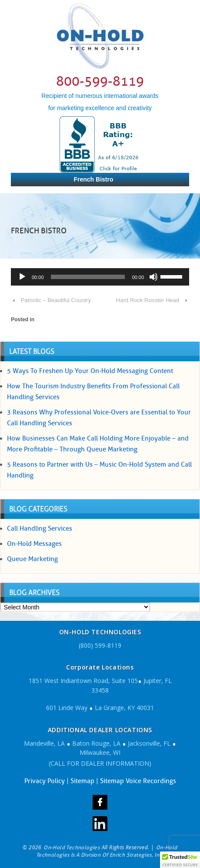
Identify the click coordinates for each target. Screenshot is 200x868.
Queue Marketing (32, 559)
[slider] (88, 277)
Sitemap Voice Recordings (138, 781)
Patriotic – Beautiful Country (56, 300)
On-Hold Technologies (72, 847)
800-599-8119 (100, 81)
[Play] (22, 277)
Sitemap (82, 781)
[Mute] (153, 277)
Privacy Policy (45, 781)
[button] (180, 860)
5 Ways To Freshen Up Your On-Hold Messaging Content (90, 371)
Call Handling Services (40, 528)
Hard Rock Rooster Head (148, 300)
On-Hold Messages (34, 544)
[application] (100, 278)
